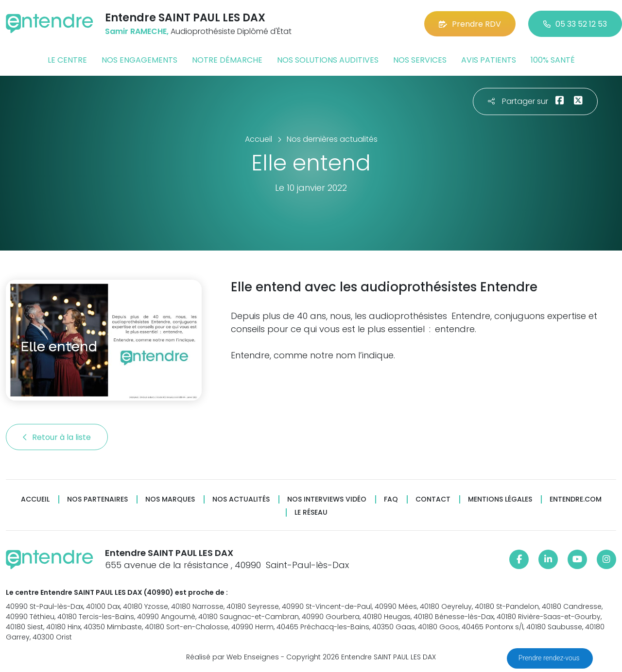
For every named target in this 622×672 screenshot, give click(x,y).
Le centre (67, 60)
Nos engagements (139, 60)
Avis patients (489, 60)
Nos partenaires (97, 499)
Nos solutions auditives (328, 60)
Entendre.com (576, 499)
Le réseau (311, 512)
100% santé (553, 60)
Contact (433, 499)
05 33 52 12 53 (575, 24)
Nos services (420, 60)
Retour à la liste (57, 437)
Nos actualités (241, 499)
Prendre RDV (470, 24)
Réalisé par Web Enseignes (233, 657)
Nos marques (170, 499)
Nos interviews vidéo (327, 499)
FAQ (391, 499)
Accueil (35, 499)
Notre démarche (227, 60)
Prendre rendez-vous (550, 658)
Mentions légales (500, 499)
